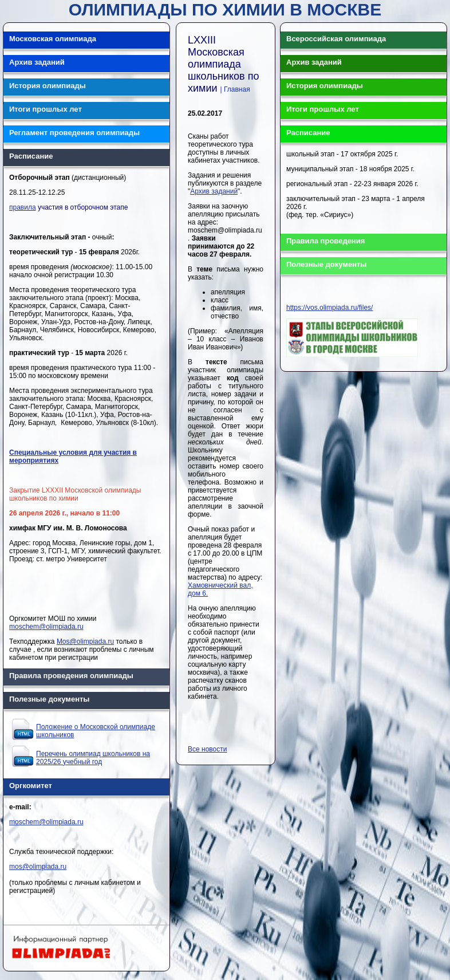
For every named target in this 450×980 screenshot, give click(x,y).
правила (23, 207)
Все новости (207, 749)
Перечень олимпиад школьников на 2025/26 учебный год (93, 758)
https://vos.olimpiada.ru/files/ (329, 308)
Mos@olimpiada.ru (85, 641)
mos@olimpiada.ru (38, 867)
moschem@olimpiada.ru (46, 627)
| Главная (235, 89)
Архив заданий (214, 191)
